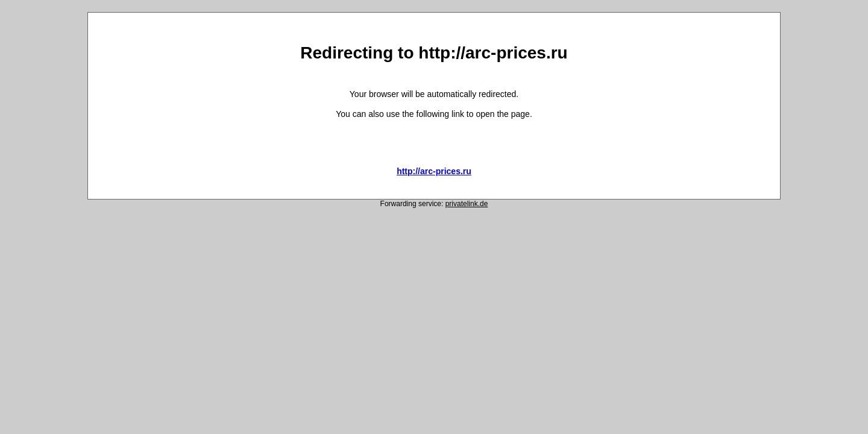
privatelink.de (467, 204)
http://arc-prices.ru (434, 171)
